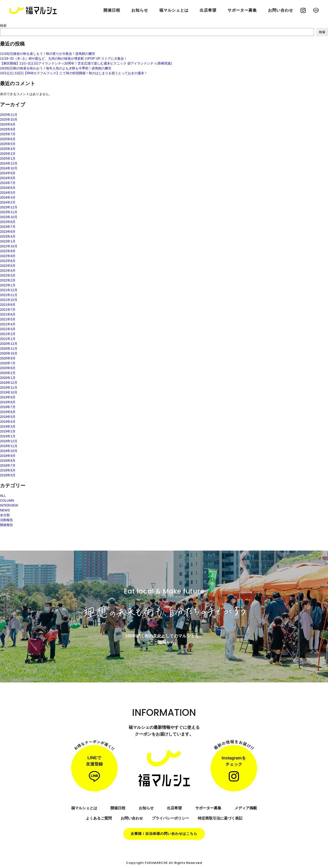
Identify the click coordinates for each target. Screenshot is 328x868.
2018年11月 (9, 446)
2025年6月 (8, 139)
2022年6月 (8, 261)
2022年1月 (8, 285)
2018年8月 (8, 461)
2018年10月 (9, 451)
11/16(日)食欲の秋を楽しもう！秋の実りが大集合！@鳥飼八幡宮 (48, 54)
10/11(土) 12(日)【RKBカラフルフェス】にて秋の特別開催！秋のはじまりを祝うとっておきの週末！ (74, 73)
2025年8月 (8, 129)
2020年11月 (9, 348)
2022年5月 (8, 266)
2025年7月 (8, 134)
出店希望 (174, 808)
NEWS (5, 510)
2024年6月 (8, 188)
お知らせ (140, 10)
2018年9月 (8, 456)
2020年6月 (8, 368)
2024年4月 (8, 197)
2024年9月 (8, 173)
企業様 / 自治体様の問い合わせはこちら (164, 834)
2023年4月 (8, 236)
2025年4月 (8, 149)
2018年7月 (8, 465)
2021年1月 (8, 339)
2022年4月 (8, 271)
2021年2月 (8, 334)
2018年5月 (8, 475)
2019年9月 (8, 397)
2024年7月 (8, 183)
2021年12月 (9, 290)
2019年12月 (9, 383)
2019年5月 (8, 417)
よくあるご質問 (99, 818)
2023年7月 (8, 227)
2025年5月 (8, 144)
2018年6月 (8, 470)
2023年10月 (9, 217)
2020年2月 (8, 373)
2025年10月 (9, 119)
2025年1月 (8, 158)
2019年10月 (9, 392)
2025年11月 (9, 115)
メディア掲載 (246, 808)
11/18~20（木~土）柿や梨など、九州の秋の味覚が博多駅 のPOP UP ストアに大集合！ (64, 58)
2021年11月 (9, 295)
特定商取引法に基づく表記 (220, 818)
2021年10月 (9, 300)
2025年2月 (8, 154)
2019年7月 (8, 407)
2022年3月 (8, 275)
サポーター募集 (242, 10)
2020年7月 (8, 363)
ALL (3, 496)
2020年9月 (8, 358)
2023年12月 (9, 207)
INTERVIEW (9, 505)
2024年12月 (9, 163)
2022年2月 (8, 280)
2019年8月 (8, 402)
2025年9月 (8, 124)
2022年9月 (8, 251)
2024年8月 (8, 178)
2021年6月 (8, 314)
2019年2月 (8, 431)
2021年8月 (8, 305)
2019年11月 (9, 387)
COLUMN (7, 500)
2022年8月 (8, 256)
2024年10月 (9, 168)
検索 (3, 26)
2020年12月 (9, 344)
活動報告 (7, 520)
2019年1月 (8, 436)
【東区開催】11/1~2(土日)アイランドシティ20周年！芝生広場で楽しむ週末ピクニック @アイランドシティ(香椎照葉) (86, 63)
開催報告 (7, 525)
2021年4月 (8, 324)
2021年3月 (8, 329)
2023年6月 (8, 232)
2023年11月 (9, 212)
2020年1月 (8, 378)
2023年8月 (8, 222)
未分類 (5, 515)
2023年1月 (8, 241)
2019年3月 (8, 426)
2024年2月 (8, 202)
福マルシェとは (174, 10)
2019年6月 (8, 412)
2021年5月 (8, 319)
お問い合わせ (132, 818)
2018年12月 (9, 441)
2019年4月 (8, 422)
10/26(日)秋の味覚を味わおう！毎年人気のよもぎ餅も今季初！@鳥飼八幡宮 (56, 68)
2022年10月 (9, 246)
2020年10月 (9, 353)
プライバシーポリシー (170, 818)
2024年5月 (8, 193)
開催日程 (112, 10)
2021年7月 (8, 310)
